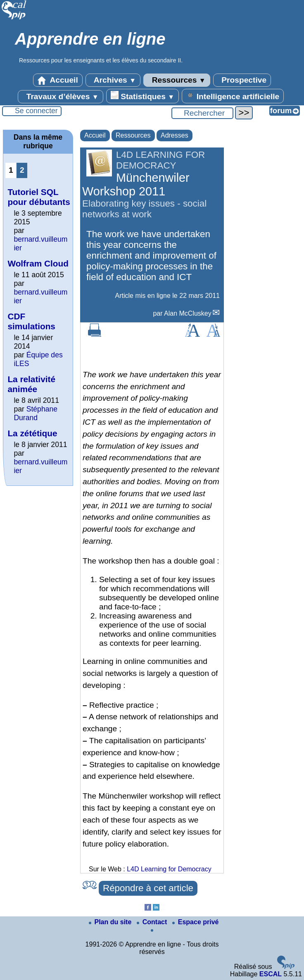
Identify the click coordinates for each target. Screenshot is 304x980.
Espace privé (196, 922)
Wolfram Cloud (38, 263)
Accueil (58, 80)
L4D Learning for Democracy (169, 869)
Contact (153, 922)
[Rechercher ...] (202, 113)
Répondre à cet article (148, 888)
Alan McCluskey (188, 313)
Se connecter (36, 111)
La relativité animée (31, 384)
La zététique (32, 433)
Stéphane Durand (36, 413)
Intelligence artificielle (233, 96)
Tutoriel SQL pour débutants (39, 197)
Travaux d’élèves (60, 97)
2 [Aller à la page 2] (22, 170)
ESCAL (271, 974)
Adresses (175, 135)
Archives (113, 80)
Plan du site (111, 922)
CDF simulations (31, 321)
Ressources (177, 80)
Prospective (242, 80)
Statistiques (142, 96)
